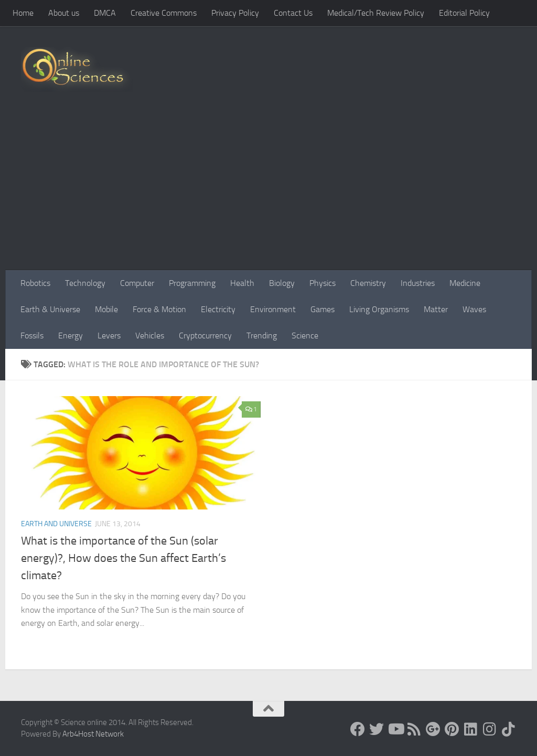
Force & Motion (159, 309)
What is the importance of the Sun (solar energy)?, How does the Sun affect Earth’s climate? (123, 558)
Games (323, 309)
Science (305, 336)
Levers (109, 336)
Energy (71, 336)
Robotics (35, 283)
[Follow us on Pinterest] (452, 729)
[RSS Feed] (414, 729)
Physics (323, 283)
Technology (85, 283)
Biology (282, 283)
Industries (418, 283)
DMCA (105, 13)
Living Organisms (379, 309)
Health (242, 283)
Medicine (465, 283)
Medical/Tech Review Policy (376, 13)
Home (23, 13)
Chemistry (368, 283)
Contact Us (293, 13)
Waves (474, 309)
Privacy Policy (235, 13)
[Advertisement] (268, 191)
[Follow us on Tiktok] (509, 729)
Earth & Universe (50, 309)
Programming (192, 283)
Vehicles (150, 336)
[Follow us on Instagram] (490, 729)
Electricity (218, 309)
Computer (137, 283)
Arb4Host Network (93, 734)
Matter (436, 309)
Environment (273, 309)
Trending (262, 336)
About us (64, 13)
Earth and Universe (56, 524)
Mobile (106, 309)
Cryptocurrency (205, 336)
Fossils (32, 336)
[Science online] (358, 729)
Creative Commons (164, 13)
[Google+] (433, 729)
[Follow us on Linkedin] (471, 729)
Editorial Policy (464, 13)
